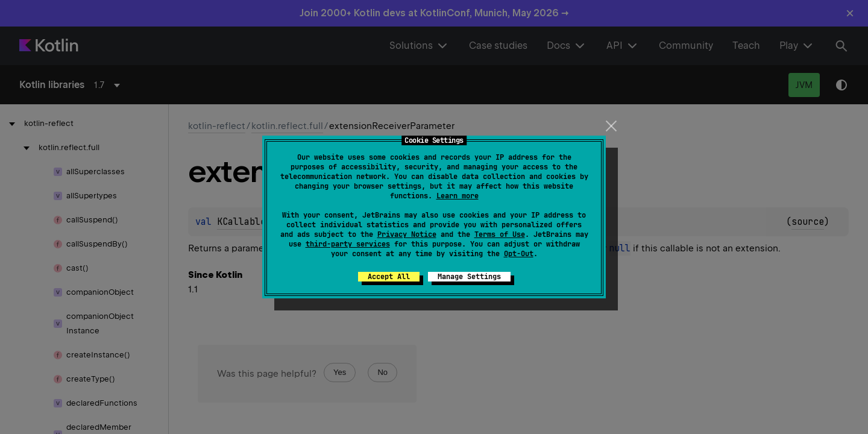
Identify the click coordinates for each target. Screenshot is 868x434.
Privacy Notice (407, 234)
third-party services (348, 244)
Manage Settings (469, 277)
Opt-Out (519, 254)
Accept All (389, 277)
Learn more (458, 196)
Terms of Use (500, 234)
